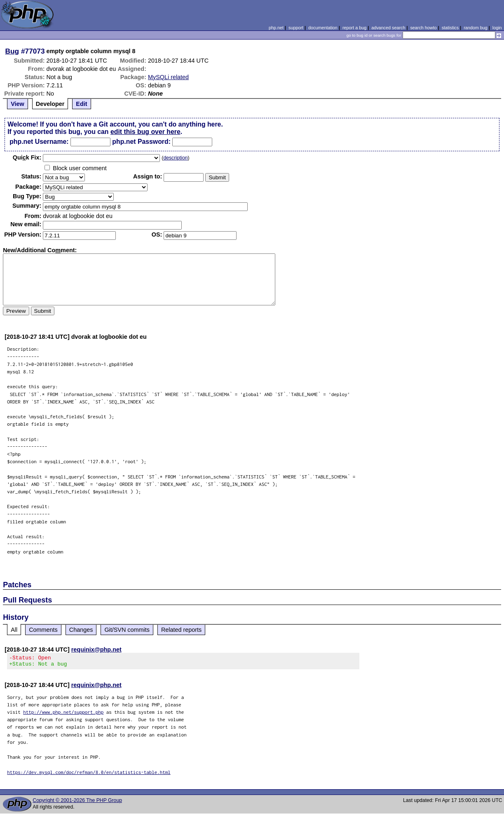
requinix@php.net (96, 650)
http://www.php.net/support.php (63, 714)
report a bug (354, 28)
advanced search (388, 28)
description (175, 158)
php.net (276, 28)
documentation (323, 28)
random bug (476, 28)
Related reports (181, 630)
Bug (12, 51)
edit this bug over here (145, 132)
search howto (423, 28)
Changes (81, 630)
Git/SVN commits (127, 630)
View (18, 104)
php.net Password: (141, 142)
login (497, 28)
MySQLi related (168, 77)
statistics (450, 28)
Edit (81, 104)
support (296, 28)
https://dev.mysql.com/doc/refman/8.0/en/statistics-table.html (89, 775)
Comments (43, 630)
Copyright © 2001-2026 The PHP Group (77, 803)
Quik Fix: (27, 157)
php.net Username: (39, 142)
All (14, 630)
